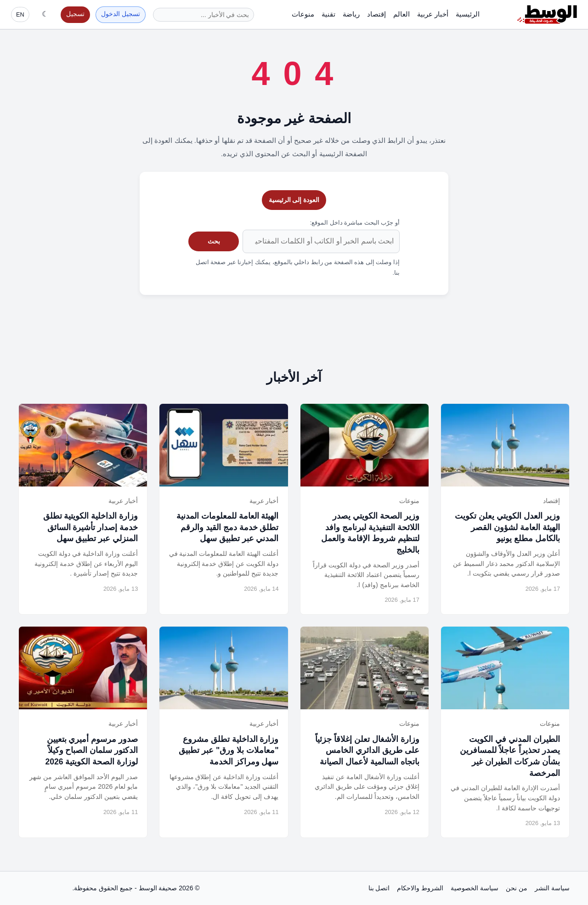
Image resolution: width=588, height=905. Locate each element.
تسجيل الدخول (121, 14)
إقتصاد (376, 14)
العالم (401, 14)
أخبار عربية (433, 14)
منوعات (303, 14)
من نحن (517, 888)
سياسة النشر (552, 888)
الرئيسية (468, 14)
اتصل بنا (379, 888)
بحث (214, 241)
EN (20, 14)
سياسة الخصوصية (475, 888)
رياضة (351, 14)
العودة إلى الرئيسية (294, 200)
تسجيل (75, 14)
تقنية (328, 14)
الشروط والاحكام (420, 888)
